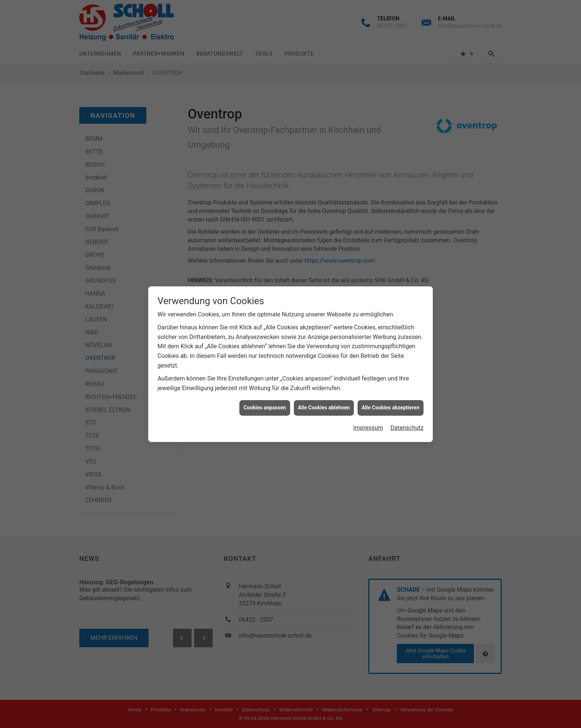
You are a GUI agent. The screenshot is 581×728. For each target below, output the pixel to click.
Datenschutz (407, 419)
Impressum (368, 419)
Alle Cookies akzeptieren (391, 399)
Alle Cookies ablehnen (324, 399)
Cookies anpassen (265, 399)
